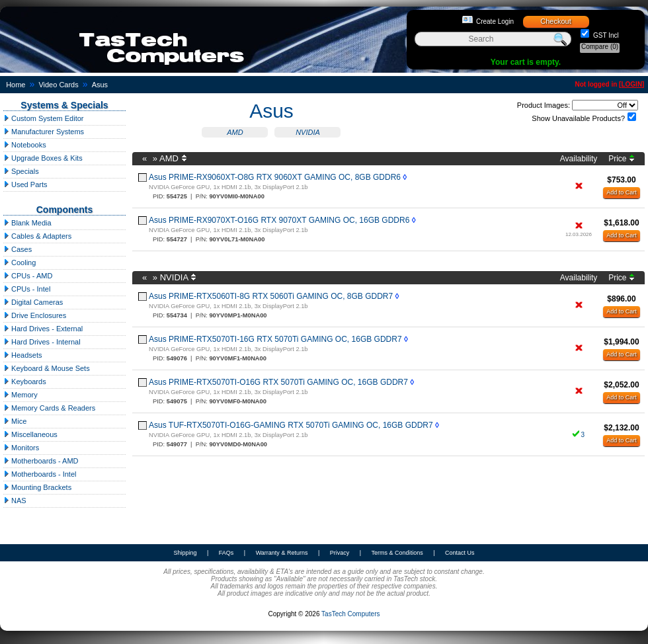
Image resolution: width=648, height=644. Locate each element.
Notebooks (25, 145)
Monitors (21, 448)
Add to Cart (622, 192)
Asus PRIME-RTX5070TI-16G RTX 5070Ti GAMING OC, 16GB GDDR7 (275, 339)
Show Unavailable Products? (578, 118)
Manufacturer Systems (44, 132)
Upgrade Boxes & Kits (43, 158)
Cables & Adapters (37, 236)
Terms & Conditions (397, 553)
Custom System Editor (43, 118)
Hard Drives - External (43, 329)
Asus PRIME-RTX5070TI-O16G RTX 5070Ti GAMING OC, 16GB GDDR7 (278, 382)
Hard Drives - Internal (42, 342)
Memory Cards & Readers (49, 408)
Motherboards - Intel (40, 474)
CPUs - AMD (28, 276)
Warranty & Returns (282, 553)
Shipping (185, 553)
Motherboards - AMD (41, 461)
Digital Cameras (33, 302)
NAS (15, 501)
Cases (18, 249)
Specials (21, 171)
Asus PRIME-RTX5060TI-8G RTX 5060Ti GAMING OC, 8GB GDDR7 (271, 296)
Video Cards (58, 85)
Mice (15, 421)
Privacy (340, 553)
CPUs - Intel (27, 289)
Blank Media (27, 223)
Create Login (495, 21)
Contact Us (460, 553)
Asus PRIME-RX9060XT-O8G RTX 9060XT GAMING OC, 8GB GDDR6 (275, 177)
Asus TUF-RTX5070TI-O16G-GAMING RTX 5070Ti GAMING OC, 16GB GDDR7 (291, 425)
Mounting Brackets (37, 487)
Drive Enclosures (35, 315)
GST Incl (605, 35)
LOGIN (631, 84)
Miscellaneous (30, 434)
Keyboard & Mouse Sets (47, 368)
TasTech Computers (350, 614)
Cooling (20, 262)
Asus (100, 85)
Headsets (23, 355)
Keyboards (25, 382)
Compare (600, 47)
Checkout (555, 21)
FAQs (226, 553)
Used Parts (25, 184)
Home (16, 85)
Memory (20, 395)
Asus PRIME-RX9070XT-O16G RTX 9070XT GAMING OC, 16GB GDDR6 (279, 220)
